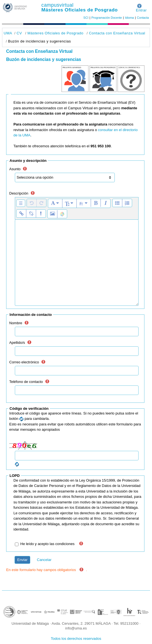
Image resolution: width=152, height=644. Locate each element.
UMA (8, 33)
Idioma (129, 18)
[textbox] (77, 263)
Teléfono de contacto (26, 382)
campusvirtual (58, 5)
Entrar (141, 10)
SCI (86, 18)
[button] (139, 5)
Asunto (15, 169)
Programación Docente (107, 18)
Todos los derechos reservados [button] (76, 639)
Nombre (16, 323)
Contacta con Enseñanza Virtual (117, 33)
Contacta (143, 18)
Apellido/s (17, 343)
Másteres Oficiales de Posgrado (80, 10)
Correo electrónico (24, 362)
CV (19, 33)
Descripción (19, 193)
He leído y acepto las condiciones (48, 544)
